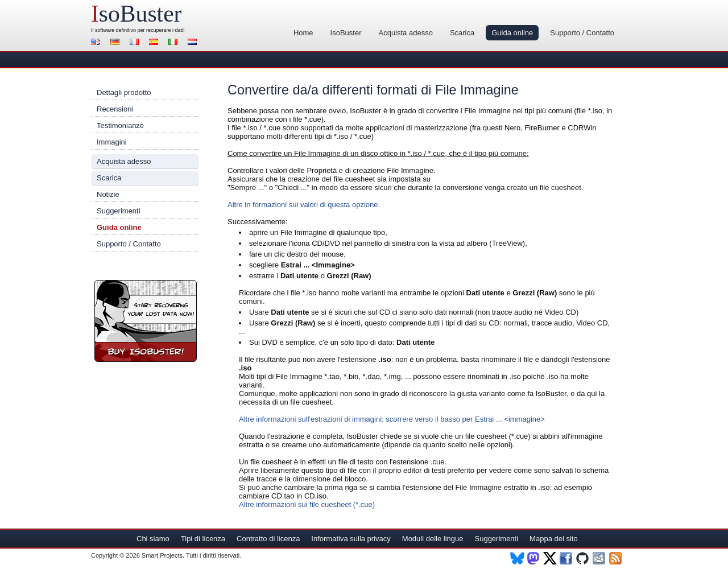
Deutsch (117, 43)
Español (155, 43)
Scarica (462, 33)
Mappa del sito (554, 539)
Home (303, 33)
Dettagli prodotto (124, 92)
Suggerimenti (119, 211)
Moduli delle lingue (433, 539)
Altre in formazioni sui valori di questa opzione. (304, 205)
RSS (616, 558)
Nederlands (194, 43)
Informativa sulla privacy (351, 539)
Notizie (108, 194)
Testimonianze (120, 125)
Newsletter (600, 558)
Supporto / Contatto (582, 33)
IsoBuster (346, 33)
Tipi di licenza (203, 539)
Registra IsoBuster (146, 321)
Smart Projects (162, 555)
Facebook (567, 558)
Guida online (512, 33)
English (97, 43)
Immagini (112, 142)
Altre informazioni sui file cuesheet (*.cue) (307, 504)
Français (136, 43)
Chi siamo (153, 539)
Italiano (175, 43)
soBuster (136, 14)
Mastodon (534, 558)
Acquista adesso (405, 33)
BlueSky (517, 558)
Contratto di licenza (268, 539)
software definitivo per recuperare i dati (139, 30)
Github (583, 558)
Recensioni (115, 109)
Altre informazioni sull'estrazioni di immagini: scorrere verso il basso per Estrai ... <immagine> (392, 419)
